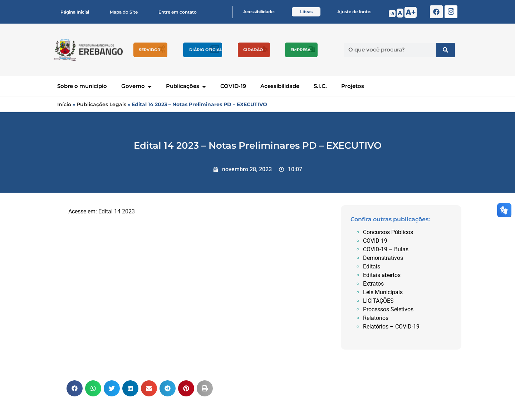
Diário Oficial (206, 50)
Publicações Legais (101, 104)
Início (64, 104)
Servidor (149, 50)
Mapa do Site (124, 12)
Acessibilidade (280, 86)
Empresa (300, 50)
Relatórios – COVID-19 (391, 327)
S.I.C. (320, 86)
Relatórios (376, 318)
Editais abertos (382, 275)
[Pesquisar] (446, 50)
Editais (372, 266)
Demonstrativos (383, 258)
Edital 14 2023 (117, 211)
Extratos (373, 284)
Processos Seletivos (388, 309)
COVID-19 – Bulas (386, 249)
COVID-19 (233, 86)
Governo (136, 86)
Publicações (186, 86)
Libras (306, 12)
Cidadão (253, 50)
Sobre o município (82, 86)
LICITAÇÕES (378, 301)
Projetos (353, 86)
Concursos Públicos (388, 232)
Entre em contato (178, 12)
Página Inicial (75, 12)
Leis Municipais (383, 292)
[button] (75, 388)
